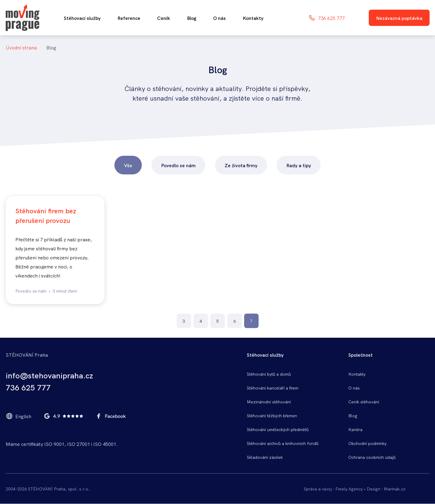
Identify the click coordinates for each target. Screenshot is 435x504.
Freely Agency (349, 489)
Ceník (164, 18)
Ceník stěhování (364, 402)
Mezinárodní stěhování (269, 402)
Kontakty (253, 18)
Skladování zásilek (265, 457)
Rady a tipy (299, 165)
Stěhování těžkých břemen (272, 415)
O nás (219, 18)
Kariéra (355, 429)
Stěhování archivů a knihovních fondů (283, 443)
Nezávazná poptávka (399, 18)
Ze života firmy (241, 165)
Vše (128, 165)
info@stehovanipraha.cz (49, 375)
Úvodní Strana (21, 47)
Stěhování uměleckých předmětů (278, 429)
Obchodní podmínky (367, 443)
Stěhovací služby (82, 18)
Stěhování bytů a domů (269, 374)
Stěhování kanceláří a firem (273, 388)
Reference (129, 18)
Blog (192, 18)
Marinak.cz (395, 489)
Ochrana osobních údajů (372, 457)
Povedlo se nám (178, 165)
